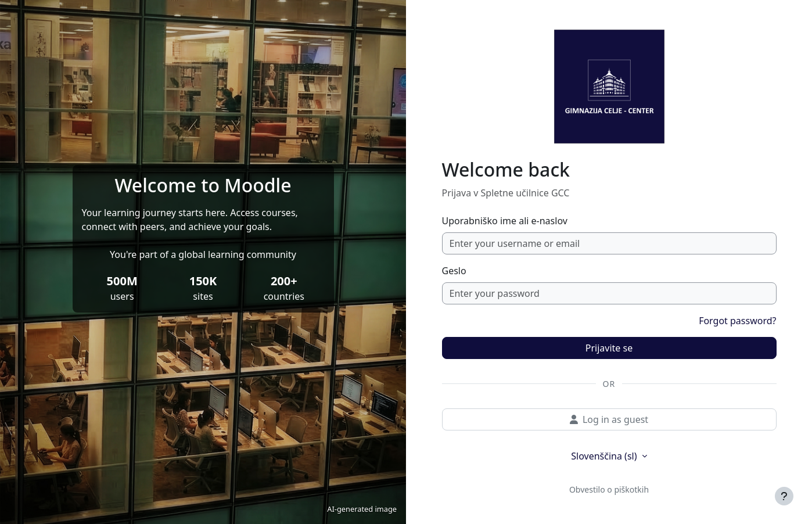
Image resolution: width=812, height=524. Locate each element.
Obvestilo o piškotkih (609, 489)
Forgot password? (737, 321)
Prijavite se (609, 348)
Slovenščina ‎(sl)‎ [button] (605, 456)
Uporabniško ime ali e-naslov (505, 221)
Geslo (454, 271)
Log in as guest (609, 419)
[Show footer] (784, 496)
